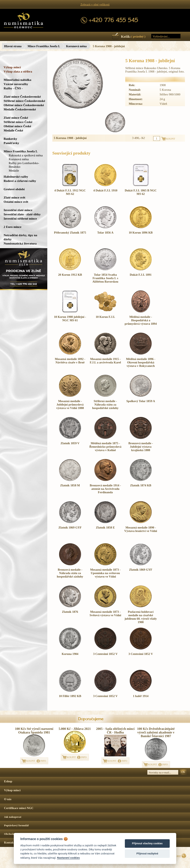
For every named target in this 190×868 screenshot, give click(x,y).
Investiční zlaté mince (18, 210)
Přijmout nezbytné (147, 854)
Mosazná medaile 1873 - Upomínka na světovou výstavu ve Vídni (105, 573)
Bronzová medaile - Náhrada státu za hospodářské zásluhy (70, 573)
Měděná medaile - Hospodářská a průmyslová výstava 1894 (141, 320)
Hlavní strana (13, 46)
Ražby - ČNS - (13, 88)
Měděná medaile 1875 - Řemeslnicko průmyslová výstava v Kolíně (105, 447)
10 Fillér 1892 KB (70, 696)
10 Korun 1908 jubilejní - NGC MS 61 (70, 319)
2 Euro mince (12, 227)
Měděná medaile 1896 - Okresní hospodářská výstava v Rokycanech (141, 362)
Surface (176, 856)
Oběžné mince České (17, 126)
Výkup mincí (12, 67)
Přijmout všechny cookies (147, 843)
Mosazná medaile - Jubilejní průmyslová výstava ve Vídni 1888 (70, 405)
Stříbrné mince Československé (24, 101)
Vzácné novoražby (16, 84)
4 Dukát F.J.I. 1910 (105, 190)
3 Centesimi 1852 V (105, 654)
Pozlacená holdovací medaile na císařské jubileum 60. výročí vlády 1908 (141, 617)
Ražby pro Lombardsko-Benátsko (24, 165)
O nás (8, 799)
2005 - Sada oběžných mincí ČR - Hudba (115, 731)
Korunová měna (76, 46)
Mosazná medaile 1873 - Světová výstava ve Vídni (105, 613)
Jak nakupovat (13, 817)
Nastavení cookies (68, 858)
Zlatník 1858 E (105, 527)
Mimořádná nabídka (17, 80)
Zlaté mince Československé (22, 97)
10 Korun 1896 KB (141, 233)
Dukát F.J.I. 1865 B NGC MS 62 (141, 192)
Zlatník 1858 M (70, 485)
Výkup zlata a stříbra (18, 71)
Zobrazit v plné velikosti (95, 4)
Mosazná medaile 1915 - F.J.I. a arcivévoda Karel (105, 361)
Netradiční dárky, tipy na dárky (20, 237)
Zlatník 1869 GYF (70, 527)
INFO (43, 761)
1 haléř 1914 (141, 696)
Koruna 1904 (70, 654)
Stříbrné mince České (18, 122)
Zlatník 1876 (70, 612)
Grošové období (14, 189)
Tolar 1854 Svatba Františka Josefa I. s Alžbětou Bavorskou (105, 278)
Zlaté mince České (16, 118)
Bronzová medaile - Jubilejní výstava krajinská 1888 (141, 447)
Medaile (14, 170)
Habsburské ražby (16, 177)
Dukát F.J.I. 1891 (141, 275)
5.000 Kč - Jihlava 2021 (75, 729)
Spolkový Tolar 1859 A (141, 401)
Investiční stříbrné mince (20, 218)
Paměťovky (11, 143)
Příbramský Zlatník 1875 (70, 233)
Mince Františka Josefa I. (44, 46)
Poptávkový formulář (17, 825)
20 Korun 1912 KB (70, 275)
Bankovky (10, 139)
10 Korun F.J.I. (105, 317)
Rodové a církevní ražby (20, 181)
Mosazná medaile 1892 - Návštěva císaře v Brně (70, 361)
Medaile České (13, 130)
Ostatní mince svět (16, 202)
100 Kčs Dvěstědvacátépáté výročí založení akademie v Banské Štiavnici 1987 (156, 732)
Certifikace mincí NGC (19, 808)
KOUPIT (31, 761)
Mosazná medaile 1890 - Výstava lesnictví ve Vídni (141, 529)
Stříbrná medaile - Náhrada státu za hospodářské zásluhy (105, 405)
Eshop (8, 781)
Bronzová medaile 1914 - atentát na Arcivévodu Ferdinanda (105, 489)
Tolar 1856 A (105, 233)
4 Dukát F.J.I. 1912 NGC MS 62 (70, 192)
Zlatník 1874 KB (141, 485)
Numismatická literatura (20, 243)
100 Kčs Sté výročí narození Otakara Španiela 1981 (34, 731)
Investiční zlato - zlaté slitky (22, 214)
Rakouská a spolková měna (26, 155)
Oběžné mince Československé (24, 105)
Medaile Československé (20, 109)
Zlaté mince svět (14, 197)
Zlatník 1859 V (70, 443)
